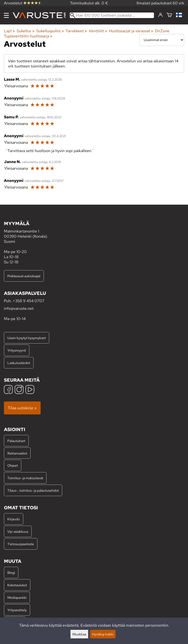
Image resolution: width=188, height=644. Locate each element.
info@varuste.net (19, 308)
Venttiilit (98, 31)
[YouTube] (30, 390)
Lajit (9, 31)
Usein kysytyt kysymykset (27, 338)
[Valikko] (6, 15)
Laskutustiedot (19, 363)
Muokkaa (79, 634)
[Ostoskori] (169, 15)
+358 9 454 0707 (29, 301)
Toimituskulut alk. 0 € (89, 3)
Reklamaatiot (17, 453)
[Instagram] (19, 390)
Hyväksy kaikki (103, 634)
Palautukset (16, 441)
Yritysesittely (17, 610)
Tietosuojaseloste (21, 544)
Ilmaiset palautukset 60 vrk (160, 3)
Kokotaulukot (17, 585)
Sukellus (25, 31)
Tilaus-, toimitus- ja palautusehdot (33, 490)
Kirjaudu (14, 519)
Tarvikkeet (76, 31)
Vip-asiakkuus (18, 531)
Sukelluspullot (50, 31)
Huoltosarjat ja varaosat (131, 31)
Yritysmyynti (17, 350)
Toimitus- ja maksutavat (25, 478)
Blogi (11, 572)
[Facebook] (8, 390)
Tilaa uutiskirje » (22, 408)
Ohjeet (13, 465)
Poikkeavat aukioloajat (24, 276)
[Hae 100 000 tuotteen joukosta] (112, 15)
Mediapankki (17, 597)
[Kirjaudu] (160, 15)
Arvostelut (23, 3)
